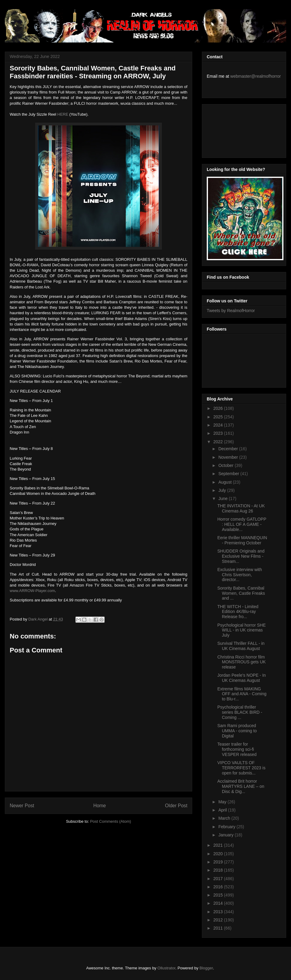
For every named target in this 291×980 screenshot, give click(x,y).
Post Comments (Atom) (110, 821)
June (223, 499)
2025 (219, 417)
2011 (219, 928)
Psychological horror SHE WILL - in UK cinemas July (242, 630)
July (223, 490)
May (223, 802)
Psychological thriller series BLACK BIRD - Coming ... (240, 712)
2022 (219, 442)
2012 (219, 920)
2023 (219, 433)
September (229, 474)
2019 (219, 862)
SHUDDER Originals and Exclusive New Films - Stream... (241, 556)
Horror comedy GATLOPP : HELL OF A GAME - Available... (242, 524)
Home (100, 806)
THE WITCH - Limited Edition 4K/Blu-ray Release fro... (238, 612)
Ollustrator (166, 968)
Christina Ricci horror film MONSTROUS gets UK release (242, 662)
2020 (219, 854)
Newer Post (22, 806)
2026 (219, 408)
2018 (219, 870)
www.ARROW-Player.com (32, 591)
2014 (219, 903)
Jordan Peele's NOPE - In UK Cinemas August (242, 678)
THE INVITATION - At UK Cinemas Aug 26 (241, 508)
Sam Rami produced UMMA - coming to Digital (237, 731)
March (225, 818)
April (223, 810)
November (229, 457)
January (226, 835)
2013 (219, 912)
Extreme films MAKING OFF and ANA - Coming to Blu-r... (242, 694)
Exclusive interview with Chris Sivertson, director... (240, 575)
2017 (219, 879)
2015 (219, 895)
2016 (219, 887)
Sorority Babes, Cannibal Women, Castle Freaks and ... (241, 593)
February (227, 827)
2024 (219, 425)
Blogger (206, 968)
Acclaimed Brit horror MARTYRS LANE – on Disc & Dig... (241, 786)
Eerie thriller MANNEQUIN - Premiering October (242, 540)
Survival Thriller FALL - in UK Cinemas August (241, 646)
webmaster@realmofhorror (256, 76)
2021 (219, 845)
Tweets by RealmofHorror (231, 311)
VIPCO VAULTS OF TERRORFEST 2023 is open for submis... (241, 768)
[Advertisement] (234, 129)
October (226, 465)
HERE (63, 114)
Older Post (176, 806)
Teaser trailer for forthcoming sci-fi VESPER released (237, 749)
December (229, 449)
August (225, 482)
